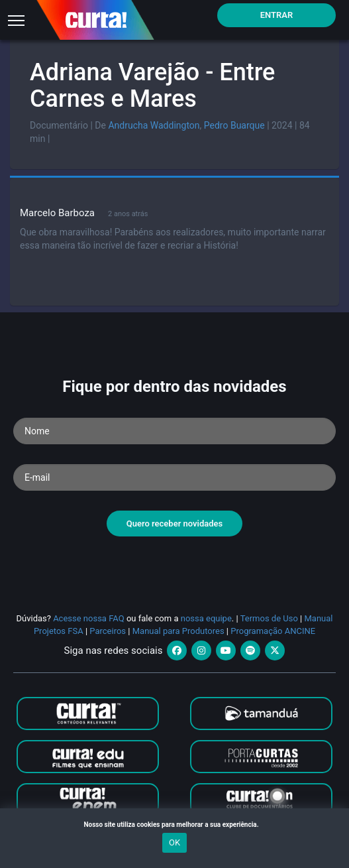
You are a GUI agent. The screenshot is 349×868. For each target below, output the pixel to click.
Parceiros (108, 631)
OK (174, 842)
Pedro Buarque (234, 125)
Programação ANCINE (273, 631)
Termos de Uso (269, 618)
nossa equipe (206, 618)
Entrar (277, 15)
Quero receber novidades (175, 524)
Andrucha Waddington (154, 125)
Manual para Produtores (178, 631)
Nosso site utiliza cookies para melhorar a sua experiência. (174, 825)
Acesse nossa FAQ (89, 618)
